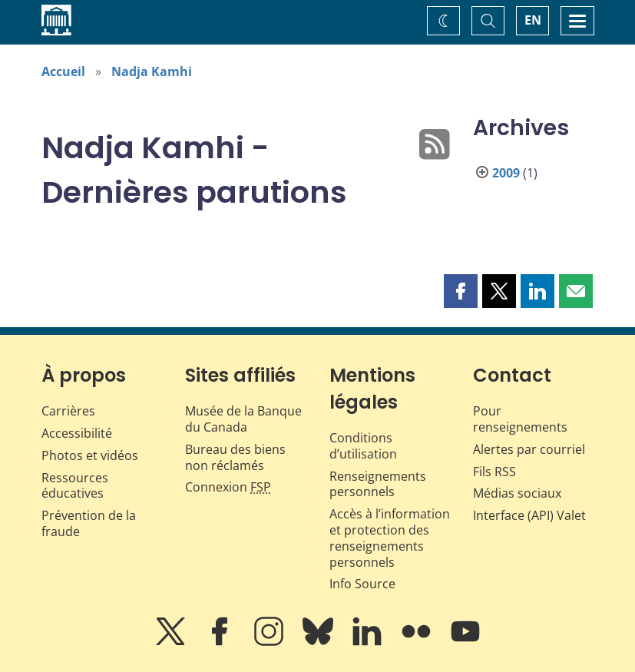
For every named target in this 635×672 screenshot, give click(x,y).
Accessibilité (77, 433)
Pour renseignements (520, 419)
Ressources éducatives (75, 486)
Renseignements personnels (378, 484)
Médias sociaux (517, 493)
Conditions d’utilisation (363, 446)
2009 (506, 173)
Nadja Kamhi (152, 71)
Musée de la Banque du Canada (243, 419)
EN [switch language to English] (533, 20)
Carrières (68, 411)
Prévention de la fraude (89, 523)
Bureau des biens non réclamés (235, 457)
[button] (461, 291)
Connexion (228, 487)
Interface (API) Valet (529, 515)
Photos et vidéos (90, 455)
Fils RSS (494, 472)
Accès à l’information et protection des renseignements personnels (390, 538)
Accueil (63, 71)
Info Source (362, 584)
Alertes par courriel (529, 449)
